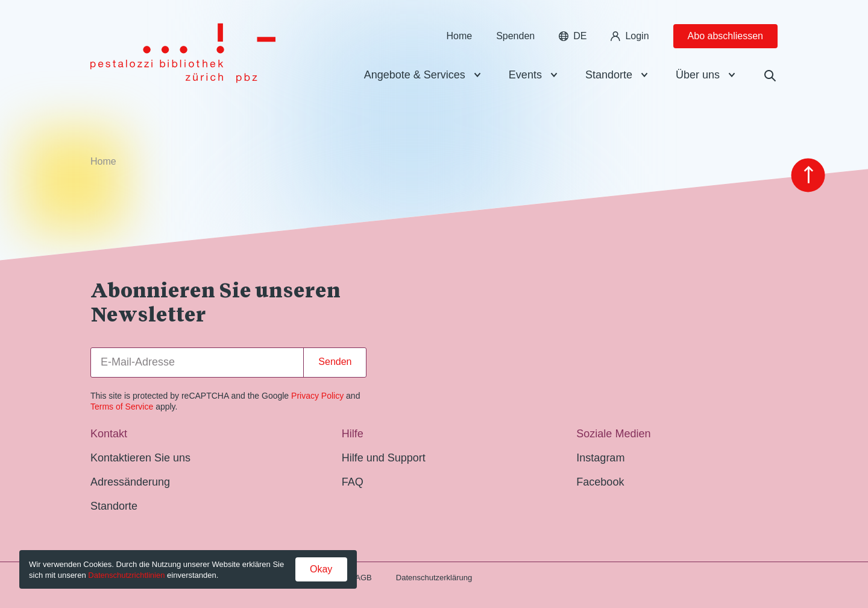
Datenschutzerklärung (434, 578)
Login (630, 36)
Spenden (515, 36)
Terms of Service (122, 407)
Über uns (698, 75)
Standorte (609, 75)
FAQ (353, 482)
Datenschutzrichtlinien (126, 575)
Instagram (600, 458)
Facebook (600, 482)
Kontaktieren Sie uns (140, 458)
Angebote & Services (415, 75)
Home (459, 36)
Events (525, 75)
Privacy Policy (317, 396)
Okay (321, 569)
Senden (335, 362)
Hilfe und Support (384, 458)
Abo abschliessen (725, 36)
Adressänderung (130, 482)
